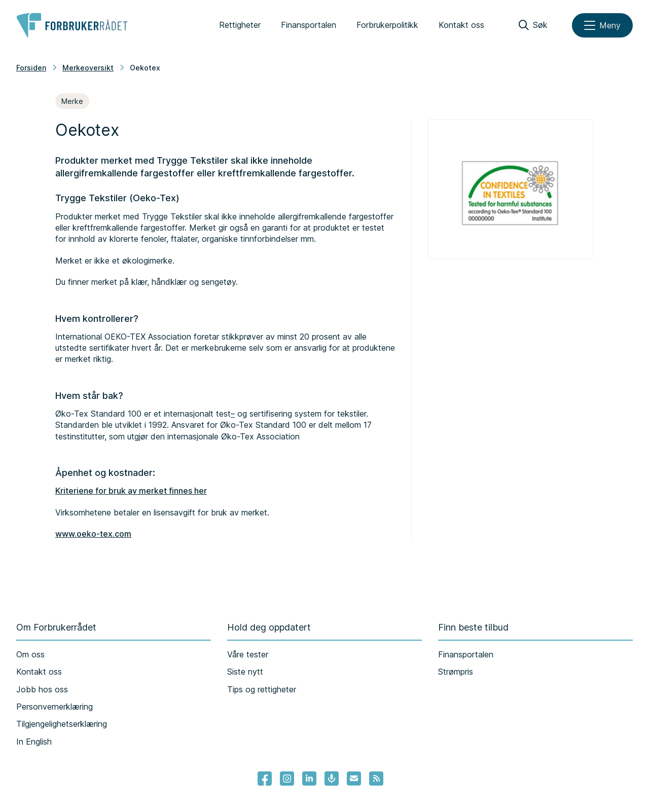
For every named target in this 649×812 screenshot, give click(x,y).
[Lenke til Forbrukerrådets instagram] (287, 779)
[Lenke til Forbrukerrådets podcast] (332, 779)
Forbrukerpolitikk (387, 25)
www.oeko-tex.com (93, 534)
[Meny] (602, 25)
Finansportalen (309, 25)
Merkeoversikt (88, 68)
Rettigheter (240, 25)
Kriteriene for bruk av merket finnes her (131, 491)
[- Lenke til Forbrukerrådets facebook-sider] (265, 779)
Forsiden (31, 68)
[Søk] (533, 25)
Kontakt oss (461, 25)
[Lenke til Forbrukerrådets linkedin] (309, 779)
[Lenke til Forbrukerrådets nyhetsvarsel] (354, 779)
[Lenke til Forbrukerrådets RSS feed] (376, 779)
